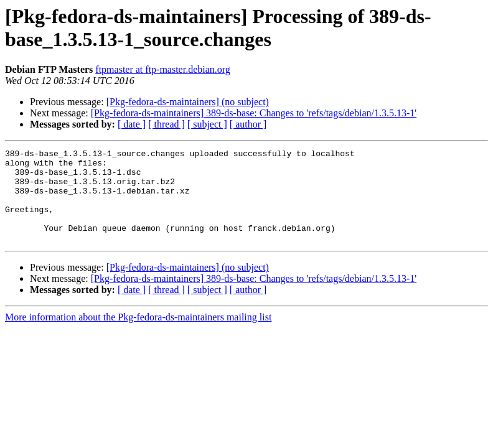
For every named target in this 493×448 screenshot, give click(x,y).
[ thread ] (167, 124)
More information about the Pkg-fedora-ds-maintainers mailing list (138, 336)
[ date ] (132, 124)
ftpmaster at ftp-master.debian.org (163, 69)
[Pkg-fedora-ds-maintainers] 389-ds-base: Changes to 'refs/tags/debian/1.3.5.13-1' (254, 113)
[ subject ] (207, 124)
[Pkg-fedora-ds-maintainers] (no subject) (188, 102)
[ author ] (248, 124)
